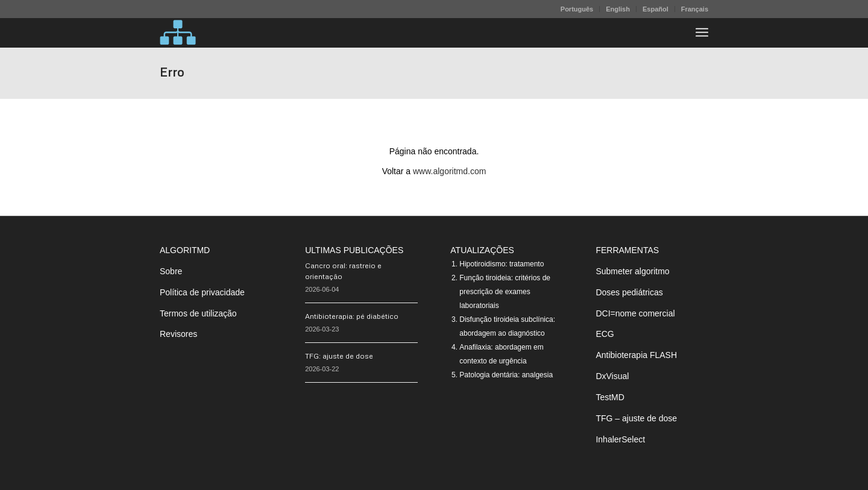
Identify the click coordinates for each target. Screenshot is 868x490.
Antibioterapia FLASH (636, 355)
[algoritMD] (178, 33)
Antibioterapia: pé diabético (352, 316)
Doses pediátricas (629, 292)
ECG (605, 334)
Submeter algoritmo (632, 271)
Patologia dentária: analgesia (506, 375)
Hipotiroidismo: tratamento (502, 264)
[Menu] (702, 33)
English (618, 9)
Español (656, 9)
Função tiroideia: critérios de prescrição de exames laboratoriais (505, 292)
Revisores (178, 334)
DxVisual (612, 376)
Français (695, 9)
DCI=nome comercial (635, 313)
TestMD (610, 397)
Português (577, 9)
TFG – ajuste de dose (636, 418)
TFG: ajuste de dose (339, 356)
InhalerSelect (620, 439)
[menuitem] (577, 9)
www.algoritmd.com (449, 171)
